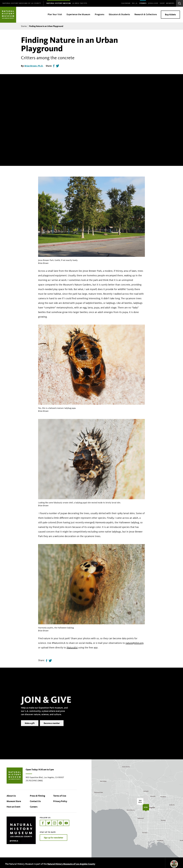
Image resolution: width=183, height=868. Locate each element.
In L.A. (135, 3)
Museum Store (14, 801)
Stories (143, 3)
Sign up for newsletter (54, 838)
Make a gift (30, 727)
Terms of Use (60, 796)
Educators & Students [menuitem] (119, 14)
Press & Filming (37, 796)
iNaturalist (72, 647)
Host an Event (13, 807)
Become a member (52, 727)
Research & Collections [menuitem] (146, 14)
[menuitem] (22, 3)
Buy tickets (170, 15)
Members (170, 3)
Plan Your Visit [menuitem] (55, 14)
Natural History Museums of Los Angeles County (71, 864)
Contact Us (35, 801)
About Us (11, 796)
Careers (34, 807)
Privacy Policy (60, 801)
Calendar (126, 3)
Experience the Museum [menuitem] (78, 14)
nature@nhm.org (134, 643)
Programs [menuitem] (100, 14)
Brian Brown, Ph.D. (34, 66)
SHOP (162, 3)
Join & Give (153, 3)
